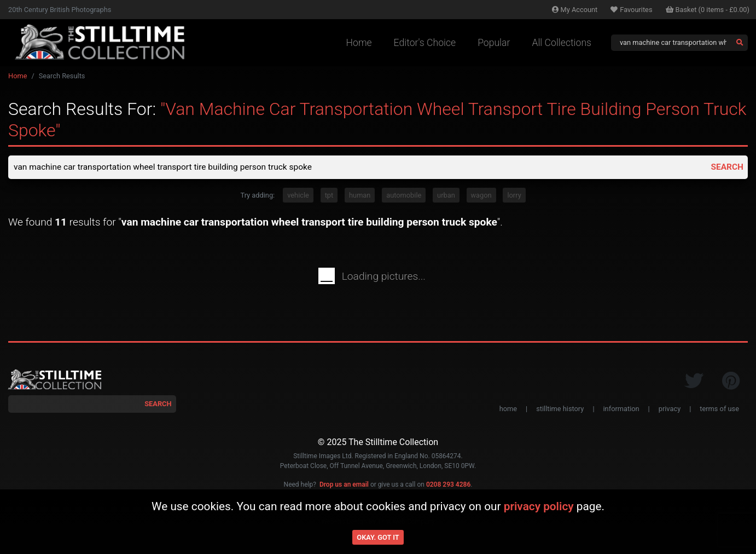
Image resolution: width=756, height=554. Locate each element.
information (621, 409)
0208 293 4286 (448, 486)
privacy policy (539, 506)
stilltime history (560, 409)
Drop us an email (344, 486)
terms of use (719, 409)
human (360, 196)
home (508, 409)
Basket (708, 10)
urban (446, 196)
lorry (514, 196)
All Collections (562, 43)
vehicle (298, 196)
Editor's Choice (425, 43)
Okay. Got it (378, 537)
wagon (481, 196)
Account (575, 10)
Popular (494, 43)
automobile (404, 196)
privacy (670, 409)
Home (359, 43)
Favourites (631, 10)
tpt (329, 196)
